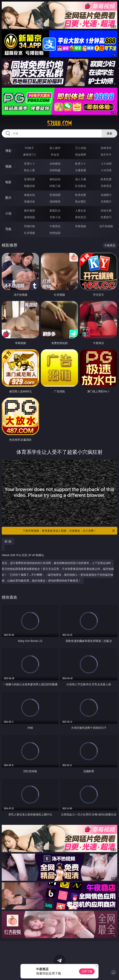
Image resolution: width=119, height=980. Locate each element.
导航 (8, 229)
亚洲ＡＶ (29, 163)
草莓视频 (81, 226)
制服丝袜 (29, 186)
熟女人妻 (29, 170)
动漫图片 (106, 195)
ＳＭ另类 (106, 170)
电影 (8, 182)
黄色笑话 (81, 217)
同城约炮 (29, 226)
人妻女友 (81, 210)
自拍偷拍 (55, 163)
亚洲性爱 (29, 179)
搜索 (109, 133)
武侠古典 (106, 210)
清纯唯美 (55, 201)
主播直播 (81, 170)
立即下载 (87, 971)
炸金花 (55, 154)
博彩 (8, 151)
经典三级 (55, 186)
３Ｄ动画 (106, 163)
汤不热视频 (106, 226)
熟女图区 (81, 201)
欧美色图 (81, 195)
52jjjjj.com (59, 123)
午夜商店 (55, 226)
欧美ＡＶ (81, 163)
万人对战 (81, 148)
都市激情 (29, 210)
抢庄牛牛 (106, 154)
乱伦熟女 (81, 186)
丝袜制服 (55, 170)
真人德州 (55, 148)
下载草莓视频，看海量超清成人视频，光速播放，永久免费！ (69, 531)
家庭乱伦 (55, 210)
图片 (8, 198)
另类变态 (106, 186)
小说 (8, 213)
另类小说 (55, 217)
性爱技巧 (106, 217)
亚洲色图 (55, 195)
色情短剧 (55, 233)
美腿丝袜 (29, 201)
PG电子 (30, 148)
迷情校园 (29, 217)
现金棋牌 (81, 154)
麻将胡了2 (29, 154)
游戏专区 (106, 148)
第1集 (8, 541)
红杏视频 (29, 233)
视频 (8, 166)
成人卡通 (81, 179)
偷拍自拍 (55, 179)
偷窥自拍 (29, 195)
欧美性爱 (106, 179)
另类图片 (106, 201)
